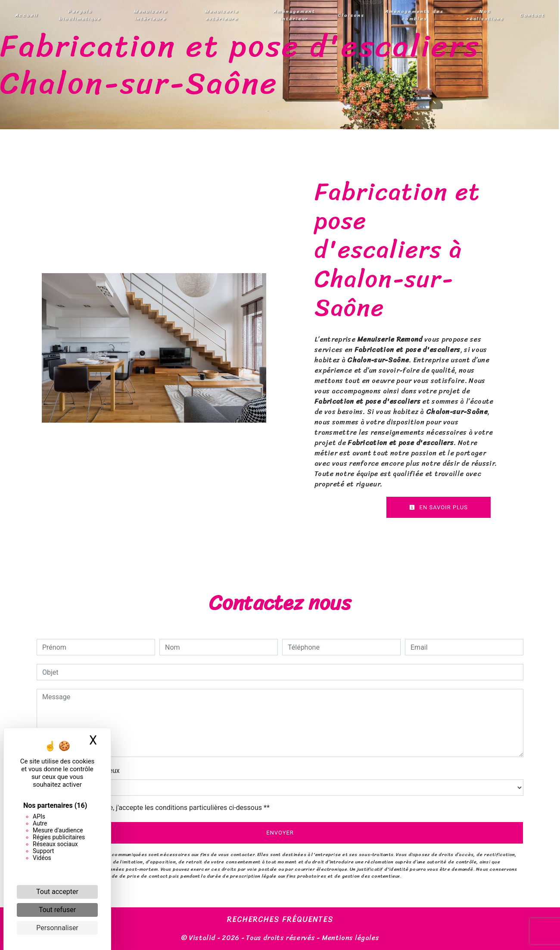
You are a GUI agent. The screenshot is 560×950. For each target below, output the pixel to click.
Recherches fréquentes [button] (280, 920)
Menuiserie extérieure (222, 15)
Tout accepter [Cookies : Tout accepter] (57, 892)
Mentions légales (350, 938)
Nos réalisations (485, 15)
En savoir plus (439, 507)
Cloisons (351, 15)
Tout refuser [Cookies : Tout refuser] (57, 910)
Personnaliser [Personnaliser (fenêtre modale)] (57, 928)
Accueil (27, 15)
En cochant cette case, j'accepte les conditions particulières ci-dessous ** (157, 808)
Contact (532, 15)
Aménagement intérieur (294, 15)
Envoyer (280, 833)
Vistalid (202, 938)
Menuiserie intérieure (151, 15)
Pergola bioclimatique (80, 15)
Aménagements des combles (414, 15)
